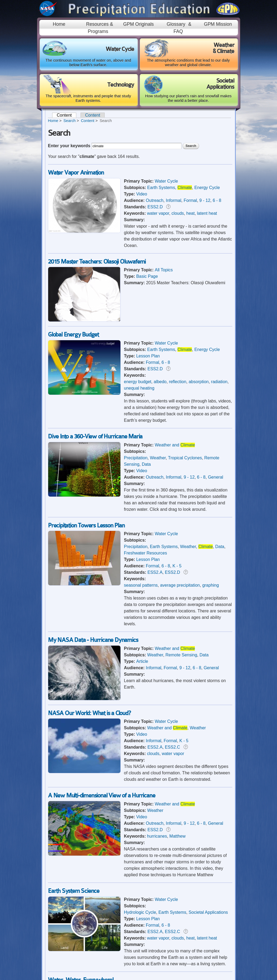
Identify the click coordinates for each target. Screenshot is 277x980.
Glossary (176, 24)
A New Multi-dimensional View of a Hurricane (101, 795)
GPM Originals (138, 24)
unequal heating (139, 388)
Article (142, 661)
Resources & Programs (100, 28)
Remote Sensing (181, 655)
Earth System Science (74, 891)
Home (59, 24)
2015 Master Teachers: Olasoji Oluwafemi (97, 262)
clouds (178, 213)
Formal (190, 200)
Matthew (177, 836)
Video (142, 194)
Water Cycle (166, 181)
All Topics (164, 270)
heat (190, 213)
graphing (211, 585)
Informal (174, 200)
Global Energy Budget (73, 334)
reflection (178, 382)
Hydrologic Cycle (140, 912)
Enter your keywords (70, 146)
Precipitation (136, 458)
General (216, 477)
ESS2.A (155, 572)
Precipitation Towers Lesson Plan (86, 525)
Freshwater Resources (145, 553)
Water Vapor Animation (76, 173)
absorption (199, 382)
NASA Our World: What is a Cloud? (89, 713)
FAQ (178, 31)
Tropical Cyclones (185, 458)
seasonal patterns (141, 585)
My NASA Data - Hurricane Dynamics (93, 640)
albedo (160, 382)
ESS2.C (172, 747)
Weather (158, 458)
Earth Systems (161, 188)
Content (67, 115)
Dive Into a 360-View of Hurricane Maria (95, 436)
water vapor (158, 213)
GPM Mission (218, 24)
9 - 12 (205, 200)
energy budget (138, 382)
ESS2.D (155, 207)
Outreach (155, 200)
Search (70, 121)
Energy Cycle (207, 188)
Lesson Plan (148, 356)
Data (146, 464)
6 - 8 (217, 200)
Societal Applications (208, 912)
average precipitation (180, 585)
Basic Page (147, 276)
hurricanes (157, 836)
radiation (219, 382)
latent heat (207, 213)
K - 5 (177, 566)
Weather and (175, 445)
